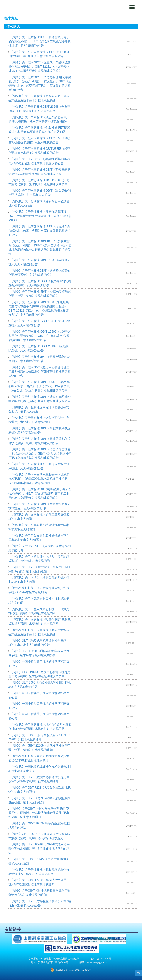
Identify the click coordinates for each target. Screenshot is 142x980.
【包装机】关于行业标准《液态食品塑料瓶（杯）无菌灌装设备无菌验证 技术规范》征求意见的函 (40, 216)
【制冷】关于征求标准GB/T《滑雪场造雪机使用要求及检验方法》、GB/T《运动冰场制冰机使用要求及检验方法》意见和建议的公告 (40, 453)
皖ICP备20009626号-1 (102, 959)
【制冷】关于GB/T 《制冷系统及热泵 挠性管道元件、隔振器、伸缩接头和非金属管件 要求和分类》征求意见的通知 (39, 813)
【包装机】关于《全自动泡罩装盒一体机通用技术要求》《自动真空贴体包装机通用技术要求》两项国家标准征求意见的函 (39, 479)
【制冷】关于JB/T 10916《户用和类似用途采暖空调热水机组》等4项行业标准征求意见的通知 (39, 849)
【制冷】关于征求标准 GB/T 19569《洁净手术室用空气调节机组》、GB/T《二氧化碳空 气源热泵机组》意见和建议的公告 (40, 336)
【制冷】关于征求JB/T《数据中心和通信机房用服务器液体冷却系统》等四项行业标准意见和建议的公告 (39, 372)
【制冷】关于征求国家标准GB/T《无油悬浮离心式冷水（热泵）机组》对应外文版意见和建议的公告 (39, 231)
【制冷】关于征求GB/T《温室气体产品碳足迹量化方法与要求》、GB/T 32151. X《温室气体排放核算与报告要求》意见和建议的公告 (39, 67)
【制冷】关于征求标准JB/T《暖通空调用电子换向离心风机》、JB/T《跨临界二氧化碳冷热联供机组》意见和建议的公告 (39, 41)
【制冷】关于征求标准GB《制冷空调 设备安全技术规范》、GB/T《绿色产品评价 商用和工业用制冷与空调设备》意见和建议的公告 (40, 494)
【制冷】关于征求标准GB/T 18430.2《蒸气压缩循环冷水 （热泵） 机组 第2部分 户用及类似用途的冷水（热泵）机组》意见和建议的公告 (39, 386)
